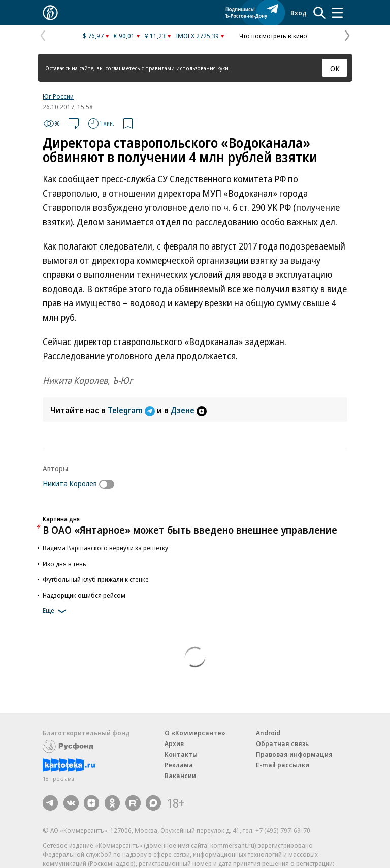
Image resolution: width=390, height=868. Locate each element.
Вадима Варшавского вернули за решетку (105, 548)
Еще (56, 611)
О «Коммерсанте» (195, 733)
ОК (335, 68)
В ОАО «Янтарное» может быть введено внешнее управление (190, 530)
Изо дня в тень (64, 564)
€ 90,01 (124, 36)
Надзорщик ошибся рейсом (84, 595)
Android (268, 733)
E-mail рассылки (283, 765)
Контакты (181, 754)
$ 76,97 (93, 36)
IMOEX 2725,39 (197, 36)
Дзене (189, 410)
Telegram (132, 410)
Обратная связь (282, 743)
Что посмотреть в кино (273, 36)
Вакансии (180, 776)
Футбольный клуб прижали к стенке (96, 579)
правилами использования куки (187, 68)
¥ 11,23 (155, 36)
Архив (174, 743)
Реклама (179, 765)
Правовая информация (294, 754)
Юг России (58, 96)
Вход (299, 13)
